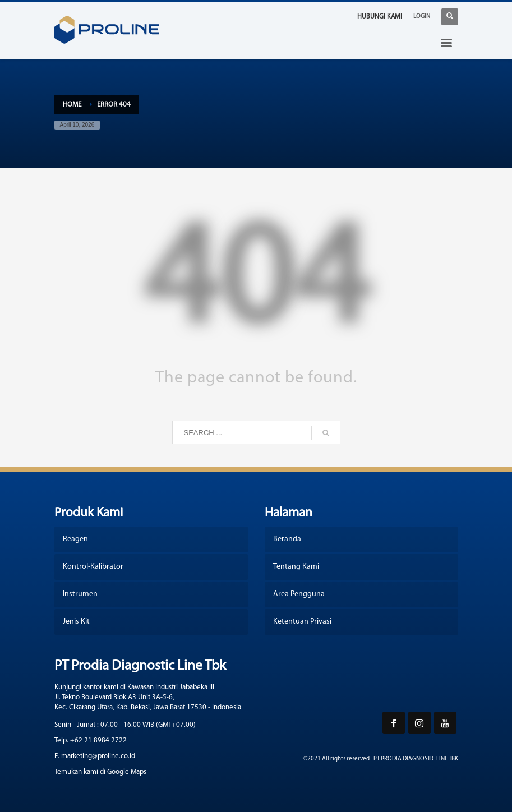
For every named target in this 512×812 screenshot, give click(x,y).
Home (72, 105)
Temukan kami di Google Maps (100, 772)
